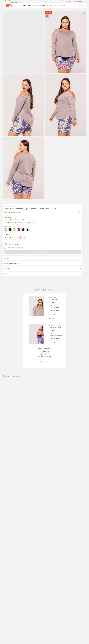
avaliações (17, 212)
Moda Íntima (40, 6)
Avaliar (42, 274)
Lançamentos (23, 6)
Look (35, 6)
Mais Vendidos (30, 6)
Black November (62, 6)
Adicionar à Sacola (42, 252)
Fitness (51, 6)
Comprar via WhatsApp (14, 248)
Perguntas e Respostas (42, 263)
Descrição (42, 258)
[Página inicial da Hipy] (9, 6)
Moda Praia (46, 6)
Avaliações (42, 268)
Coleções (55, 6)
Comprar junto (44, 362)
